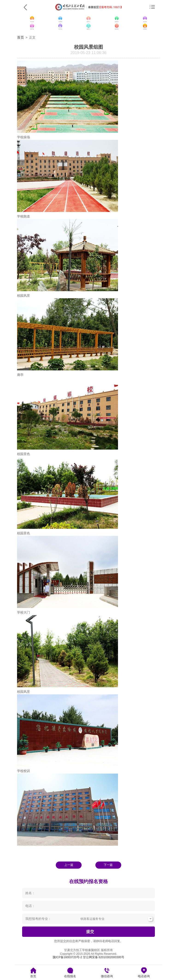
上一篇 (69, 865)
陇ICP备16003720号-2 (67, 957)
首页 (21, 37)
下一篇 (108, 865)
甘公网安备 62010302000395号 (104, 957)
